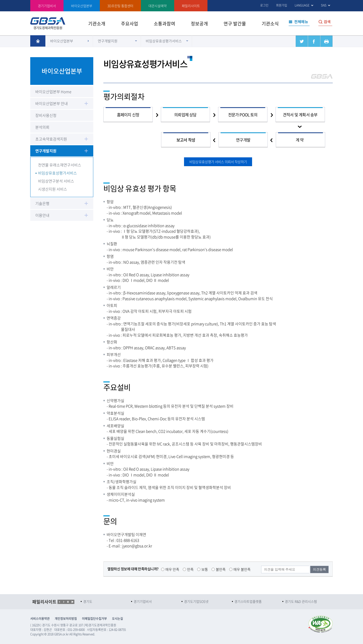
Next (64, 602)
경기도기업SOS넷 (196, 601)
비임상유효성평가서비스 (164, 41)
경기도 (88, 601)
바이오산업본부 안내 (52, 103)
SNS (324, 5)
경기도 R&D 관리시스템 (301, 601)
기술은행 (42, 203)
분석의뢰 (42, 127)
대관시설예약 (158, 6)
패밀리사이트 (191, 6)
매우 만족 (172, 569)
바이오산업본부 (62, 41)
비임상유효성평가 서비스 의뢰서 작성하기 (218, 162)
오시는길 (117, 619)
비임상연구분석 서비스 (56, 181)
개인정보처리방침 (66, 619)
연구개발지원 (108, 41)
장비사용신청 (46, 115)
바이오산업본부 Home (53, 92)
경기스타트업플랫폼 (248, 601)
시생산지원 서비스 (53, 189)
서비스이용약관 (40, 619)
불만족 (221, 569)
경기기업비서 (47, 6)
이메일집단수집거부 (94, 619)
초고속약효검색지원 (51, 139)
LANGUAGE (302, 5)
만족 (190, 569)
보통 (205, 569)
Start (68, 602)
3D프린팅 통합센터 (120, 6)
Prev (60, 602)
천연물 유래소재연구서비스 (60, 165)
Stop (72, 602)
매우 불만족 (242, 569)
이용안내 (42, 215)
